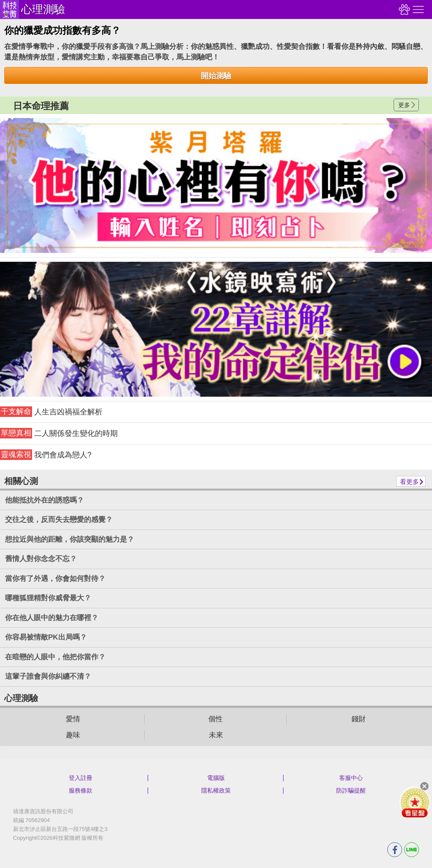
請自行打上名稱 (216, 185)
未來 (216, 735)
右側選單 (417, 9)
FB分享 (395, 850)
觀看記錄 (403, 9)
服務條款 (81, 790)
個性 (216, 719)
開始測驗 (216, 76)
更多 (404, 105)
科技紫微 (9, 9)
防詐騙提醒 (351, 790)
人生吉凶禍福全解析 (51, 412)
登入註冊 (81, 778)
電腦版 (216, 778)
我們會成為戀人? (46, 455)
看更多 (409, 482)
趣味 (73, 735)
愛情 (73, 719)
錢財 (359, 719)
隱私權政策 (216, 790)
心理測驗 (43, 9)
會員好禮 (415, 802)
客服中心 (351, 778)
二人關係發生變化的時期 (59, 433)
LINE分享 (412, 850)
